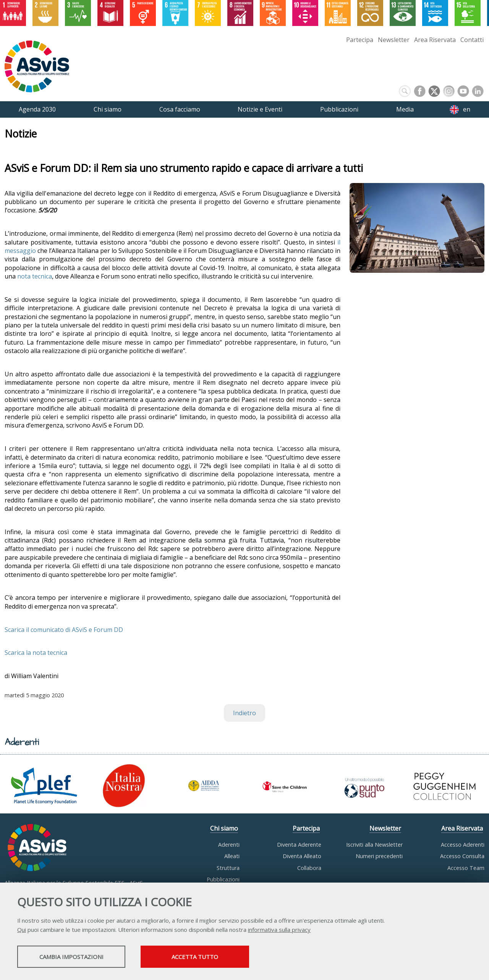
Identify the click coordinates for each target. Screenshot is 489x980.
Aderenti (229, 845)
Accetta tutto (215, 957)
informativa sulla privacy (279, 930)
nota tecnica (35, 276)
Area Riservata (435, 40)
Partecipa (360, 40)
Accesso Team (466, 868)
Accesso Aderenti (463, 845)
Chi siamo (224, 828)
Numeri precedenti (379, 856)
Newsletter (394, 40)
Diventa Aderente (299, 845)
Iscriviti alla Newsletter (374, 845)
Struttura (228, 868)
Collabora (309, 868)
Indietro (244, 713)
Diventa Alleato (302, 856)
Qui (22, 930)
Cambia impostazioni (78, 957)
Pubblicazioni (223, 879)
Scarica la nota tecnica (36, 653)
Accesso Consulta (462, 856)
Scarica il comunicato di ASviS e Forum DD (64, 630)
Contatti (472, 40)
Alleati (232, 856)
